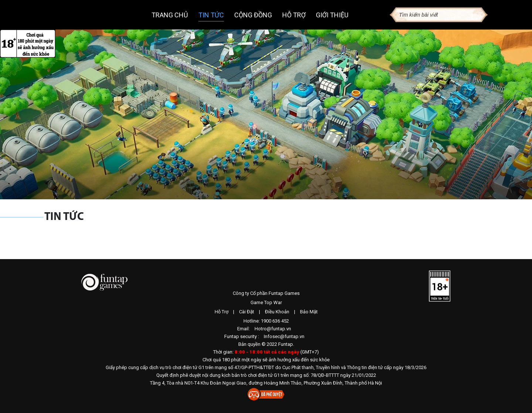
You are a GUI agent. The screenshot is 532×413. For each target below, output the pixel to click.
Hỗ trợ (294, 15)
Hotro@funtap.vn (273, 329)
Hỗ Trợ (221, 312)
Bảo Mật (309, 312)
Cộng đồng (253, 15)
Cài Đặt (247, 312)
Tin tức (211, 15)
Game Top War (266, 302)
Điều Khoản (277, 312)
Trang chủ (170, 15)
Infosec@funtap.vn (284, 336)
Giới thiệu (332, 15)
